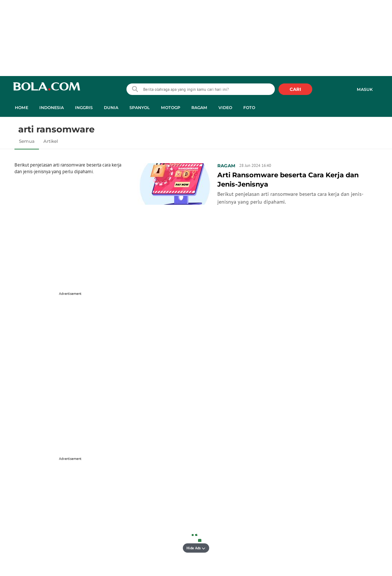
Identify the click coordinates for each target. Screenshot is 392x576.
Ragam (226, 166)
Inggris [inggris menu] (84, 108)
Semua (27, 141)
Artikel (51, 141)
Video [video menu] (225, 108)
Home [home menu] (22, 108)
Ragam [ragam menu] (199, 108)
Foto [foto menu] (249, 108)
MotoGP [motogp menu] (171, 108)
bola (47, 90)
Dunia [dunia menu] (111, 108)
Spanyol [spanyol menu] (140, 108)
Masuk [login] (365, 89)
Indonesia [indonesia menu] (52, 108)
